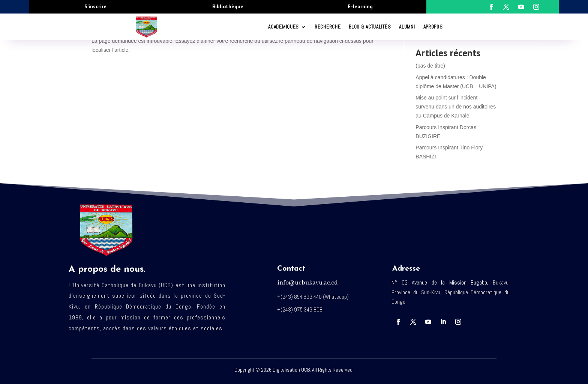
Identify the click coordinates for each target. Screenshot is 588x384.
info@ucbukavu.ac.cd (307, 283)
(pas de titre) (430, 66)
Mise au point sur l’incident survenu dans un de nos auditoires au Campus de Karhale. (456, 107)
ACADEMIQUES (283, 27)
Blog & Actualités (370, 27)
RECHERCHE (328, 27)
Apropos (433, 27)
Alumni (407, 27)
